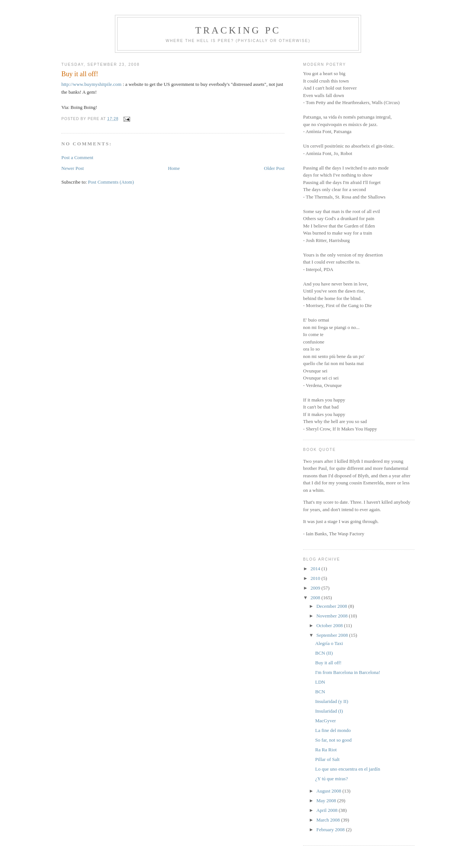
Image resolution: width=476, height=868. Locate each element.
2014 (316, 569)
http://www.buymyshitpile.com (91, 84)
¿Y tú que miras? (331, 779)
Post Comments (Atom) (111, 182)
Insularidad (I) (329, 711)
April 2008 (328, 810)
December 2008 (332, 606)
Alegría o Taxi (329, 643)
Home (174, 168)
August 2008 (329, 791)
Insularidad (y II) (332, 701)
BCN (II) (324, 653)
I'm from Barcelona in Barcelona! (348, 672)
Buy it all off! (80, 74)
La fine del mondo (333, 730)
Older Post (274, 168)
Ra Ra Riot (326, 750)
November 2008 (333, 616)
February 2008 (331, 830)
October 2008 (330, 625)
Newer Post (73, 168)
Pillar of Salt (327, 759)
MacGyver (325, 721)
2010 (316, 578)
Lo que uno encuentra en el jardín (348, 769)
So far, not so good (333, 740)
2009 (316, 588)
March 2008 (329, 820)
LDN (320, 682)
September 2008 (333, 635)
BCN (320, 692)
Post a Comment (77, 157)
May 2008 (327, 801)
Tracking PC (238, 30)
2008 (316, 598)
